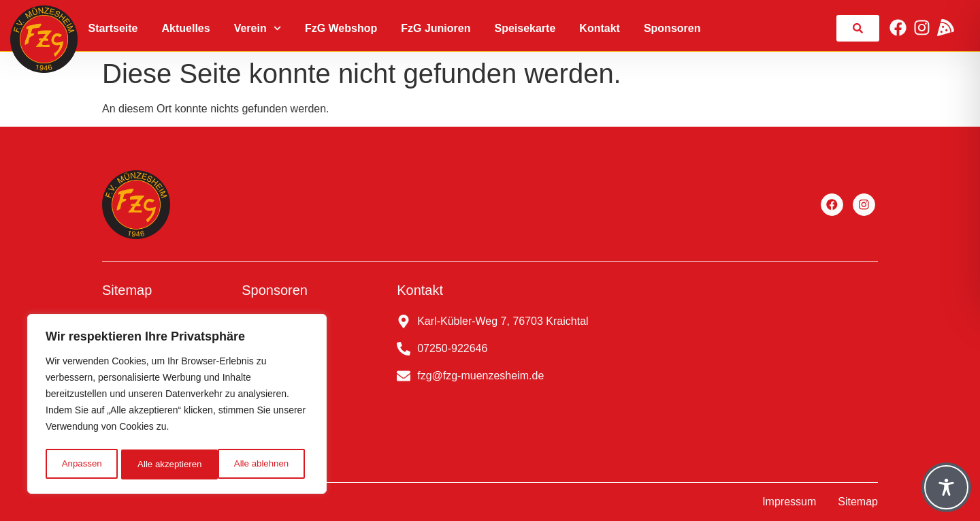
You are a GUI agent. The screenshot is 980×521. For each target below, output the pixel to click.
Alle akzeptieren (261, 464)
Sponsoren (672, 28)
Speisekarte (525, 28)
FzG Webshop (341, 28)
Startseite (113, 28)
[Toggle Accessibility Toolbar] (946, 487)
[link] (858, 28)
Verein (258, 28)
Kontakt (600, 28)
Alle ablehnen (164, 464)
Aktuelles (186, 28)
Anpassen (81, 464)
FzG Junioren (436, 28)
